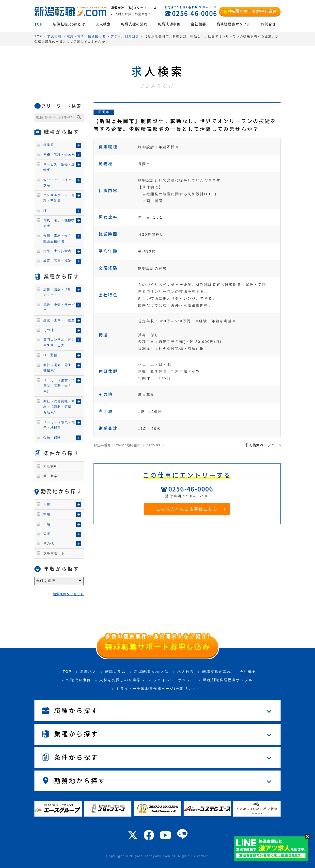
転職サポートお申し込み (250, 11)
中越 (47, 514)
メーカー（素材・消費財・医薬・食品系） (59, 386)
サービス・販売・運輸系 (59, 167)
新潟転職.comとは (69, 24)
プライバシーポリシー (174, 680)
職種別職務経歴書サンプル (228, 680)
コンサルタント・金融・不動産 (59, 198)
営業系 (49, 145)
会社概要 (199, 24)
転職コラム (115, 672)
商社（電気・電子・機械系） (59, 368)
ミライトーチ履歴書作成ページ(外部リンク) (157, 689)
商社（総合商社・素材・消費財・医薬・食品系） (59, 407)
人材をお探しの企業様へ (122, 680)
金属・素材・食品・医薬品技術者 (59, 239)
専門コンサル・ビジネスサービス (59, 342)
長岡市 (104, 112)
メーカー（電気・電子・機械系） (59, 425)
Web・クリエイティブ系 (59, 183)
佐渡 (47, 534)
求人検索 (103, 24)
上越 (47, 524)
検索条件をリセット (68, 594)
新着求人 (88, 672)
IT (45, 211)
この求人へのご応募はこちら (187, 509)
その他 (49, 330)
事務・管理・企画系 (59, 154)
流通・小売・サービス (59, 307)
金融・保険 (52, 438)
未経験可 (50, 466)
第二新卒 (50, 476)
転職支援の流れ (134, 24)
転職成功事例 (169, 24)
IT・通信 (50, 355)
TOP (39, 24)
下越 (47, 504)
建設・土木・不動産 (59, 320)
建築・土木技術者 (57, 251)
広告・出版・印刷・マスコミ (59, 292)
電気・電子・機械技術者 (59, 223)
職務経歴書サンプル (234, 24)
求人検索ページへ (260, 445)
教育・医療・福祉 (57, 261)
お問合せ (268, 24)
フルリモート (54, 553)
